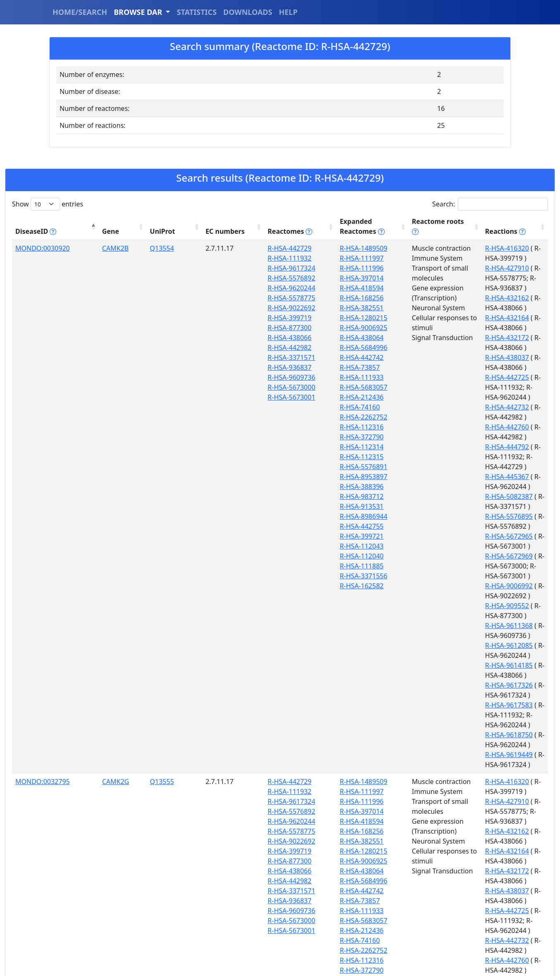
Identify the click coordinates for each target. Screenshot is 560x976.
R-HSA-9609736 (224, 377)
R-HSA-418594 (278, 288)
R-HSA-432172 (447, 298)
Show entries (48, 204)
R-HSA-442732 (447, 338)
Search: (490, 204)
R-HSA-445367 (447, 377)
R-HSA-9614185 (449, 477)
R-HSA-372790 (278, 437)
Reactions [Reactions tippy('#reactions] (445, 231)
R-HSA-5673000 (224, 387)
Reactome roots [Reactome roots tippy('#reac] (366, 231)
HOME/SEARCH (80, 12)
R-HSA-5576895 (449, 397)
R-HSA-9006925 (280, 328)
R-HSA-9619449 (449, 526)
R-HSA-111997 (278, 258)
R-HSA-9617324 (224, 268)
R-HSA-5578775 (224, 298)
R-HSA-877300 (222, 328)
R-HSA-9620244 (224, 288)
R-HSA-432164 (447, 288)
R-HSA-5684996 (280, 348)
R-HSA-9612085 (449, 467)
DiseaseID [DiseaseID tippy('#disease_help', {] (36, 231)
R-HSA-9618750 (449, 516)
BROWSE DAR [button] (139, 12)
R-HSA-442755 (278, 526)
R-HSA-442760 (447, 348)
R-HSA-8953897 (280, 477)
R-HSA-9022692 (224, 308)
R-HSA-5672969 (449, 417)
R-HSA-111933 (278, 377)
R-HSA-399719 (222, 318)
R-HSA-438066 (222, 338)
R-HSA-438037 (447, 308)
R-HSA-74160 (276, 407)
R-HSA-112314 (278, 447)
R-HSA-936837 (222, 367)
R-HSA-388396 (278, 487)
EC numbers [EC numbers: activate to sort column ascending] (164, 226)
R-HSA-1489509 (280, 248)
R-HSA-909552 (447, 447)
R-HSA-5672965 (449, 407)
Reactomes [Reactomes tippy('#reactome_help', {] (218, 226)
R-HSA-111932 (222, 258)
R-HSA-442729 (222, 248)
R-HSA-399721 (278, 536)
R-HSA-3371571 (224, 357)
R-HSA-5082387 (449, 387)
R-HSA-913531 (278, 506)
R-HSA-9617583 (449, 496)
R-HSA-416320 (447, 248)
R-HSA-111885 (278, 566)
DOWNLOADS (248, 12)
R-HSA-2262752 (280, 417)
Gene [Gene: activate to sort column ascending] (85, 231)
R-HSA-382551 (278, 308)
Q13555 (122, 603)
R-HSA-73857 (276, 367)
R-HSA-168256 (278, 298)
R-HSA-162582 (278, 586)
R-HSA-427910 (447, 258)
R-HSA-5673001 (224, 397)
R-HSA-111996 (278, 268)
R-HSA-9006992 (449, 437)
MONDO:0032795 (43, 603)
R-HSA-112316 (278, 427)
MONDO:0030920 (43, 248)
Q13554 (122, 248)
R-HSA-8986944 (280, 516)
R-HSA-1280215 (280, 318)
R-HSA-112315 (278, 457)
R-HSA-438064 (278, 338)
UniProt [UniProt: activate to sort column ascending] (123, 231)
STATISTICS (196, 12)
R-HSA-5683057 (280, 387)
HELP (288, 12)
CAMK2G (90, 603)
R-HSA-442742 (278, 357)
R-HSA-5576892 (224, 278)
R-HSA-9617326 (449, 487)
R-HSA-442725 (447, 318)
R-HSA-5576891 (280, 467)
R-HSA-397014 (278, 278)
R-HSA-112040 (278, 556)
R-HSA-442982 (222, 348)
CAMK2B (90, 248)
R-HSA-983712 (278, 496)
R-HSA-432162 (447, 278)
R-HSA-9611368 (449, 457)
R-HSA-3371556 (280, 576)
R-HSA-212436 (278, 397)
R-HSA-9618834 (449, 881)
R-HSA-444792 (447, 357)
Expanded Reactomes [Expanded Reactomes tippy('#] (279, 226)
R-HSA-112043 (278, 546)
